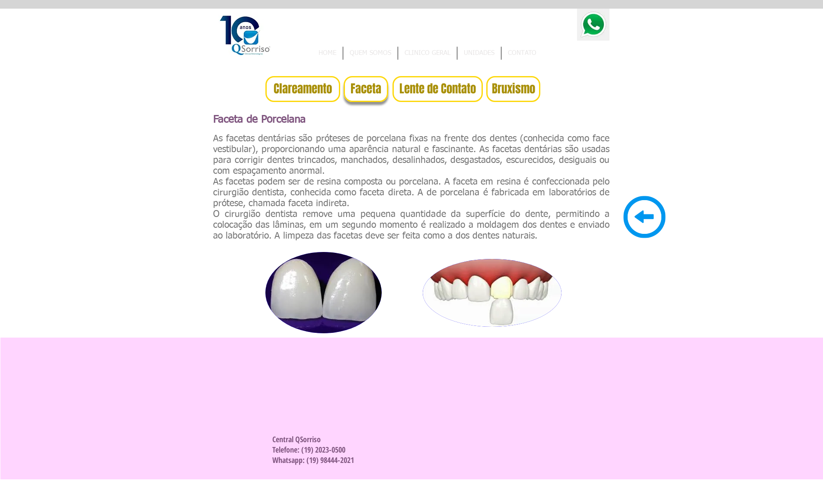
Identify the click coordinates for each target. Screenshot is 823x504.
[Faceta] (366, 89)
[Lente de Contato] (438, 89)
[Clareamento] (303, 89)
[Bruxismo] (513, 89)
